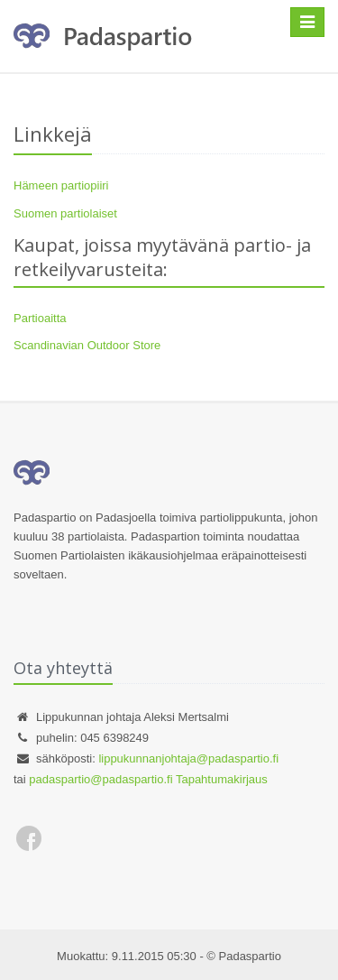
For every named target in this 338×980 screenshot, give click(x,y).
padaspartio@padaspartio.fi (100, 779)
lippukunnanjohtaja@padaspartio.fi (188, 758)
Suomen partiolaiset (65, 213)
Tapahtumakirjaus (222, 779)
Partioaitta (40, 318)
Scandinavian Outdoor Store (87, 345)
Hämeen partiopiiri (61, 185)
